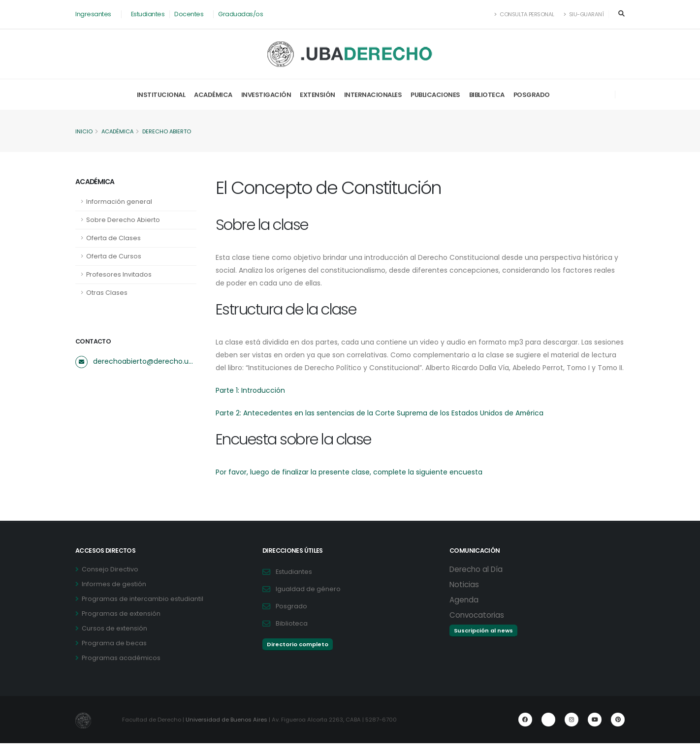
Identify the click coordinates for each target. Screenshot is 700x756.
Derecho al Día (476, 582)
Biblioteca (487, 95)
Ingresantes (93, 14)
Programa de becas (114, 656)
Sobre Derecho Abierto (123, 220)
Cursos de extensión (114, 641)
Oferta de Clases (113, 238)
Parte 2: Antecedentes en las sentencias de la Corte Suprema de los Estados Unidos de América (381, 426)
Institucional (161, 95)
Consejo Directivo (110, 582)
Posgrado (532, 95)
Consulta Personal (525, 14)
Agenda (464, 613)
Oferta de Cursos (114, 256)
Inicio (84, 131)
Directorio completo (298, 657)
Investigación (266, 95)
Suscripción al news (483, 643)
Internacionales (373, 95)
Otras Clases (107, 293)
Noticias (464, 597)
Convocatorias (477, 628)
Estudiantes (148, 14)
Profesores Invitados (119, 274)
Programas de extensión (121, 626)
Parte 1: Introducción (250, 403)
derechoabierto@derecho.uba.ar (145, 361)
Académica (213, 95)
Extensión (318, 95)
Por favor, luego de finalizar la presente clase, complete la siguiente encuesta (350, 485)
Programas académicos (121, 671)
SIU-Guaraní (584, 14)
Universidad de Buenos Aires (227, 732)
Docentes (189, 14)
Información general (119, 202)
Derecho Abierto (169, 131)
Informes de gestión (114, 597)
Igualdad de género (308, 602)
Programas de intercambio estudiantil (143, 612)
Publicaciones (435, 95)
